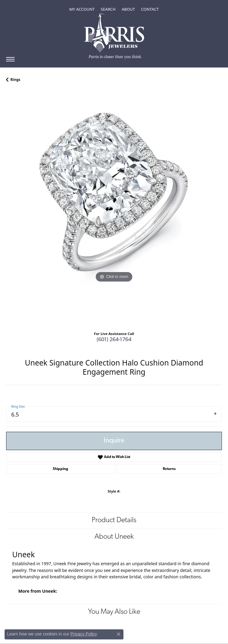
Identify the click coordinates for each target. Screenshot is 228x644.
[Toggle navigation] (10, 59)
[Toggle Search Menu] (108, 9)
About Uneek (114, 537)
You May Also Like (114, 612)
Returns (169, 469)
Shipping (61, 469)
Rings (15, 80)
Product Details (114, 520)
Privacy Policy (84, 634)
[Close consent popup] (119, 634)
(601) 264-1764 (114, 340)
